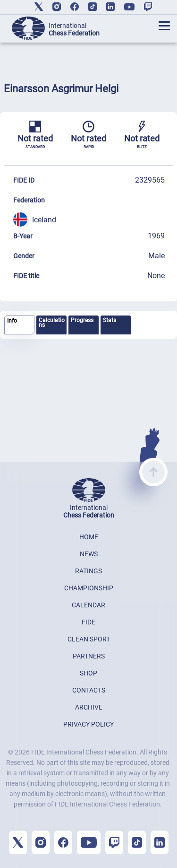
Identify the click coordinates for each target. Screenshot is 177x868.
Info (12, 321)
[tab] (19, 325)
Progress (82, 320)
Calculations (52, 323)
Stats (110, 320)
